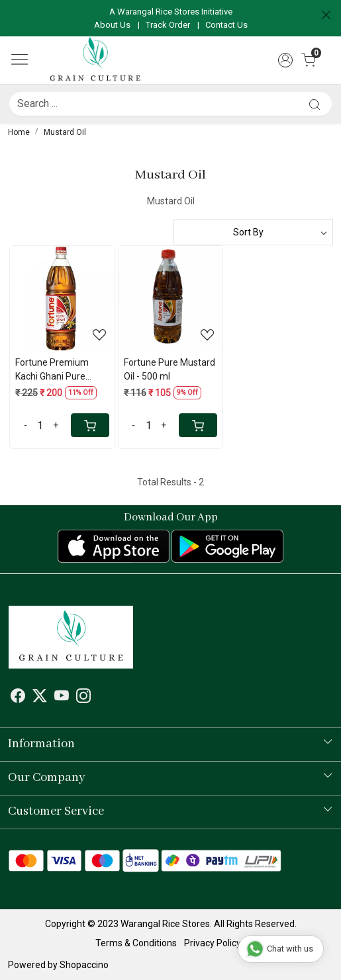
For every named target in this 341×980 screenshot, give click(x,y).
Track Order (168, 25)
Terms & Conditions (136, 943)
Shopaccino (84, 965)
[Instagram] (83, 698)
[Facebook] (18, 698)
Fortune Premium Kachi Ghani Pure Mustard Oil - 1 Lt (52, 370)
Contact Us (226, 25)
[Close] (326, 15)
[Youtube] (62, 698)
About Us (112, 25)
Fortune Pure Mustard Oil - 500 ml (170, 369)
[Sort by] (254, 232)
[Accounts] (286, 60)
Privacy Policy (213, 943)
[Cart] (90, 425)
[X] (40, 698)
